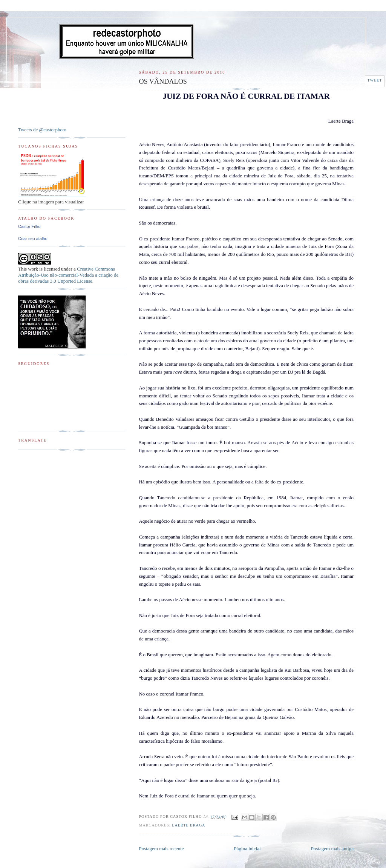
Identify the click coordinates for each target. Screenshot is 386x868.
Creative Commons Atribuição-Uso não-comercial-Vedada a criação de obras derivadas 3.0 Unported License (68, 275)
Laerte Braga (188, 825)
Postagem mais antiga (332, 849)
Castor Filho (29, 226)
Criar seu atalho (33, 239)
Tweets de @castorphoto (42, 130)
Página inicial (247, 849)
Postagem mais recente (161, 849)
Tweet (375, 80)
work (33, 269)
